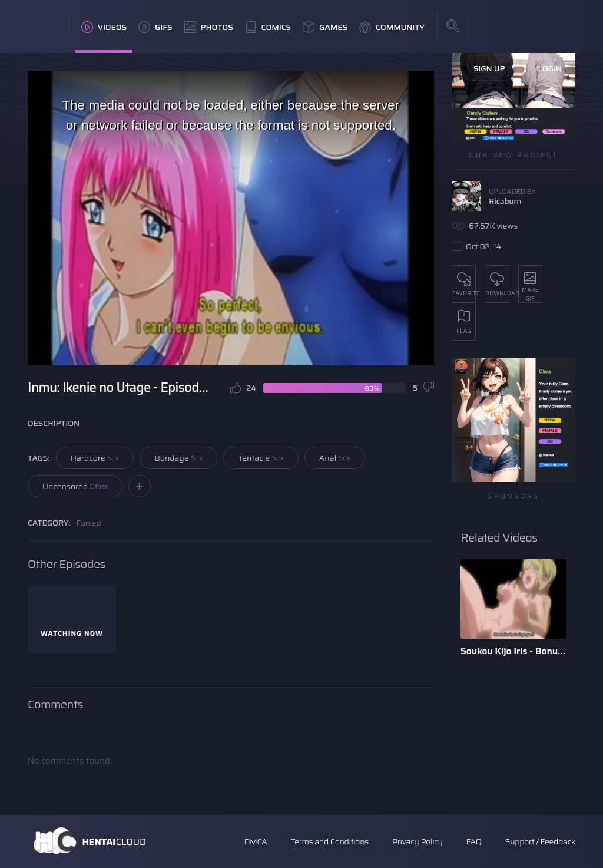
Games (325, 27)
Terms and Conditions (329, 841)
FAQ (474, 841)
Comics (268, 27)
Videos (104, 27)
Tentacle (261, 458)
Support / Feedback (540, 841)
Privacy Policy (418, 841)
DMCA (256, 841)
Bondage (178, 458)
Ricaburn (505, 201)
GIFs (155, 27)
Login (550, 68)
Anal (335, 458)
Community (392, 27)
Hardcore (95, 458)
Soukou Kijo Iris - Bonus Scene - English (513, 651)
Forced (89, 523)
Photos (209, 27)
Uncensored (75, 486)
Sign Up (489, 68)
